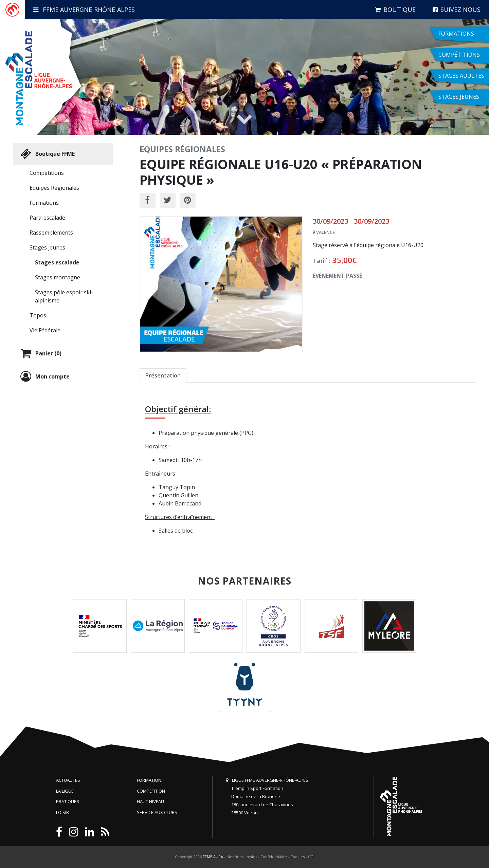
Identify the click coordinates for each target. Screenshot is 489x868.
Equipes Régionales (54, 188)
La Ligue (65, 791)
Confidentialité (274, 857)
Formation (149, 780)
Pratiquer (68, 801)
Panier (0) (40, 353)
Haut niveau (150, 801)
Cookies (297, 857)
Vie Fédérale (45, 330)
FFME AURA (213, 857)
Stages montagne (58, 277)
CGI (311, 857)
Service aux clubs (157, 812)
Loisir (62, 812)
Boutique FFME (47, 154)
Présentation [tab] (163, 375)
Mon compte (44, 376)
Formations (44, 203)
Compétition (151, 791)
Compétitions (47, 173)
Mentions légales (242, 857)
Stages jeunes (47, 247)
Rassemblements (51, 233)
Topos (38, 315)
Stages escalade (57, 262)
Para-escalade (47, 218)
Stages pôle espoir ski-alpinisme (64, 296)
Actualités (68, 780)
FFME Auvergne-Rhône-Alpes (84, 10)
